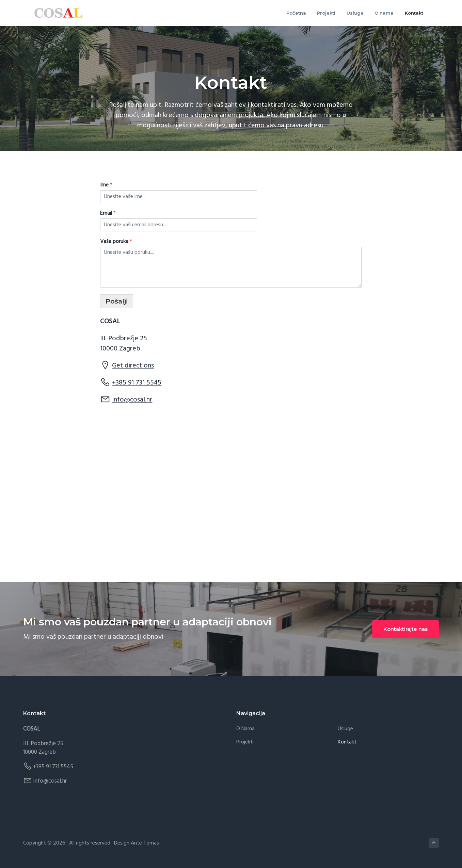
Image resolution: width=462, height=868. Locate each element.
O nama (245, 729)
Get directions (133, 366)
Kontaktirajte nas (405, 629)
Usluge (345, 729)
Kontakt (347, 743)
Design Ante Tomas (137, 844)
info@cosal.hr (132, 400)
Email (108, 214)
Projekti (245, 743)
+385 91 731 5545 (137, 383)
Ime (106, 185)
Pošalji (117, 301)
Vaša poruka (116, 242)
